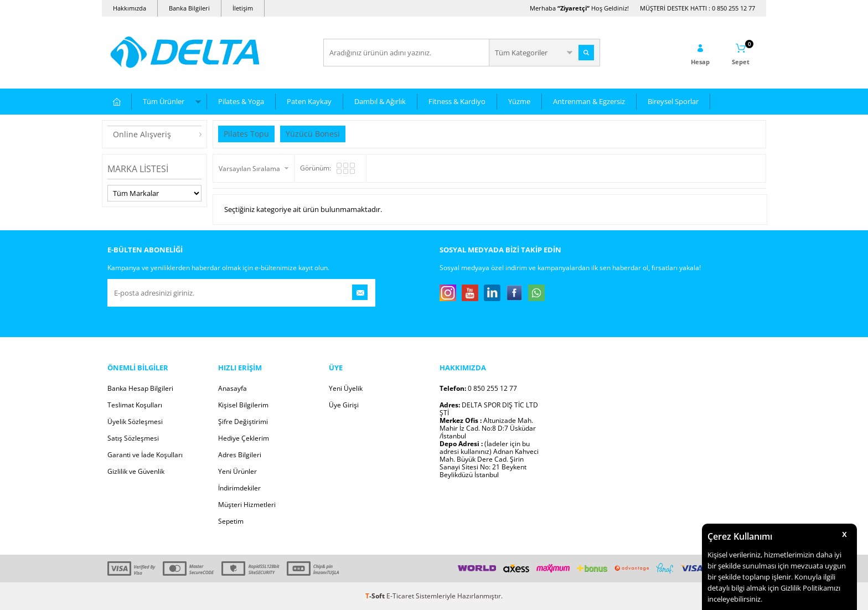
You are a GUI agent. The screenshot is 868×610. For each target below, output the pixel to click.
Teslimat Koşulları (135, 405)
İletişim (243, 8)
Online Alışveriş (142, 134)
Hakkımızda (130, 8)
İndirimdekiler (239, 488)
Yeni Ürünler (237, 471)
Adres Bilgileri (240, 455)
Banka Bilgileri (189, 8)
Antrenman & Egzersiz (589, 101)
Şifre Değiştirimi (243, 422)
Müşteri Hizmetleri (247, 505)
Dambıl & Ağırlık (380, 101)
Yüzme (519, 101)
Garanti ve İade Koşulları (145, 455)
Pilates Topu (246, 134)
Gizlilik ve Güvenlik (136, 471)
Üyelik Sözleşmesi (135, 422)
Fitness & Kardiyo (457, 101)
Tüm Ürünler (164, 101)
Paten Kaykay (309, 101)
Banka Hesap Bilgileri (140, 388)
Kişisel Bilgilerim (243, 405)
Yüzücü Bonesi (313, 134)
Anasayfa (232, 388)
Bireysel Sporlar (673, 101)
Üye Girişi (344, 405)
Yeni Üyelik (346, 388)
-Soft (376, 596)
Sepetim (231, 521)
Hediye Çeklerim (244, 438)
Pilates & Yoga (241, 101)
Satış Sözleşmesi (133, 438)
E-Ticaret (400, 596)
